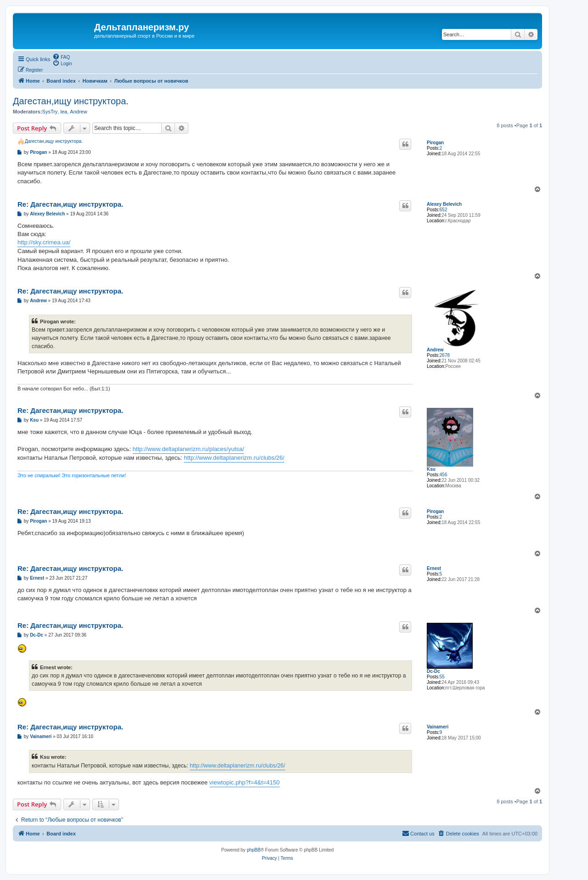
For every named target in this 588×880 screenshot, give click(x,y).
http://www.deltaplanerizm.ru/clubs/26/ (234, 458)
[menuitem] (61, 56)
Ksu (431, 469)
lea (64, 112)
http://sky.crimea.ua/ (44, 242)
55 (442, 677)
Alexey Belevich (444, 204)
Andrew (78, 112)
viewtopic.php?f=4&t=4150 (245, 782)
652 (444, 210)
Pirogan (435, 143)
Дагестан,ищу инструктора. (71, 101)
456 (444, 475)
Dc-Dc (433, 671)
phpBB (254, 850)
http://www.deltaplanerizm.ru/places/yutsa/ (189, 449)
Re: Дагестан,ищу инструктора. (70, 204)
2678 (445, 355)
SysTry (50, 112)
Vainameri (438, 727)
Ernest (434, 568)
